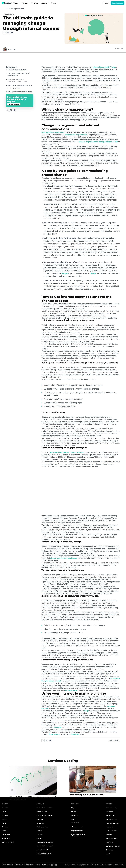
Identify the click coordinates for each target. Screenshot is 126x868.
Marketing (40, 819)
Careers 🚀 (110, 842)
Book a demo (54, 734)
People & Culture (42, 812)
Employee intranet (77, 831)
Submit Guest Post (112, 838)
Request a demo (118, 3)
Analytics (5, 827)
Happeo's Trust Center (113, 823)
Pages (4, 812)
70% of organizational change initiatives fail (98, 142)
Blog (73, 808)
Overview (5, 808)
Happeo (65, 273)
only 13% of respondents (76, 135)
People (4, 823)
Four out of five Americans (53, 132)
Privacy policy (29, 865)
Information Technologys (45, 815)
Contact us (110, 850)
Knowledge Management (45, 842)
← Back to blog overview (13, 9)
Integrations (6, 838)
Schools (39, 831)
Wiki (73, 819)
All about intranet (77, 827)
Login (106, 3)
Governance (6, 835)
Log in (108, 854)
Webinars (74, 815)
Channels (5, 815)
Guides (74, 812)
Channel (58, 727)
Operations (40, 823)
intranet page (71, 690)
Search (4, 819)
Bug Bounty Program (113, 846)
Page (93, 273)
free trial (75, 734)
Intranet (39, 838)
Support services (112, 819)
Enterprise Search (42, 850)
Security (38, 865)
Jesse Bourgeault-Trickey (105, 67)
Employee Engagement (44, 854)
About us (109, 835)
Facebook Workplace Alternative (78, 835)
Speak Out (46, 865)
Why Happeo (110, 815)
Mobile (4, 831)
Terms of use (19, 865)
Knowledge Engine (8, 842)
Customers (110, 812)
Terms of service (7, 865)
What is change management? (17, 69)
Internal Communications (45, 808)
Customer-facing (42, 827)
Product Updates (112, 831)
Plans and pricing (112, 808)
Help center (110, 827)
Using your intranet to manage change (20, 92)
